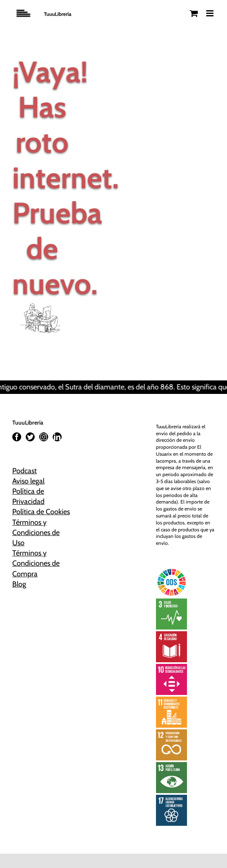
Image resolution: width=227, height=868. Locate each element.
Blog (19, 584)
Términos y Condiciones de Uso (36, 533)
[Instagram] (44, 437)
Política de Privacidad (28, 496)
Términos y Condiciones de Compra (36, 563)
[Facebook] (17, 437)
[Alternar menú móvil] (210, 13)
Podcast (24, 471)
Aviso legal (28, 481)
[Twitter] (30, 437)
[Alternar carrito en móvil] (194, 13)
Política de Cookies (41, 512)
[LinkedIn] (57, 437)
